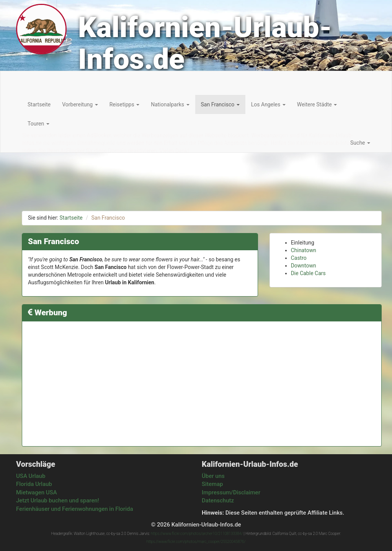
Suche (360, 143)
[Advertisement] (202, 381)
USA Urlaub (31, 476)
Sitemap (212, 484)
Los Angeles (268, 104)
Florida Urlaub (34, 484)
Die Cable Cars (308, 273)
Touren (38, 124)
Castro (299, 258)
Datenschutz (218, 500)
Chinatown (304, 250)
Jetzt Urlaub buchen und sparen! (58, 500)
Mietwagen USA (37, 492)
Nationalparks (170, 104)
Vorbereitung (80, 104)
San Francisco (220, 104)
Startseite (39, 104)
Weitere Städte (317, 104)
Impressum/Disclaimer (231, 492)
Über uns (213, 476)
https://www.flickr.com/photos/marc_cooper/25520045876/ (196, 542)
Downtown (304, 266)
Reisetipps (125, 104)
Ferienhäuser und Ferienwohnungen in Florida (75, 509)
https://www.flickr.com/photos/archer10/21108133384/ (197, 534)
